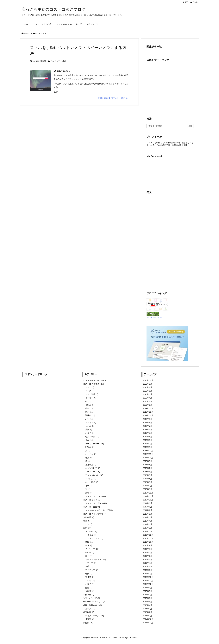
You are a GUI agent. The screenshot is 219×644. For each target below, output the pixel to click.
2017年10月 (148, 500)
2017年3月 (147, 524)
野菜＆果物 (92, 437)
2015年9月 (147, 588)
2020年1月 (147, 405)
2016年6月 (147, 556)
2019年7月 (147, 426)
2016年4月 (147, 563)
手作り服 (89, 595)
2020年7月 (147, 387)
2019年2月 (147, 444)
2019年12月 (148, 408)
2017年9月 (147, 503)
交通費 (90, 577)
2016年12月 (148, 535)
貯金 (89, 588)
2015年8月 (147, 591)
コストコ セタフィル (94, 496)
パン (89, 419)
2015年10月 (148, 584)
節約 (64, 61)
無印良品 (89, 517)
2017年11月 (148, 496)
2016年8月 (147, 549)
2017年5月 (147, 517)
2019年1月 (147, 447)
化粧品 (90, 405)
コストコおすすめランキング (98, 510)
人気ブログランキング (154, 317)
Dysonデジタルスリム (94, 602)
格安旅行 (89, 612)
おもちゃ (91, 454)
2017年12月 (148, 493)
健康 (89, 545)
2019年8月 (147, 422)
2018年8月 (147, 465)
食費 (89, 566)
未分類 (88, 623)
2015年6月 (147, 598)
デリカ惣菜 (92, 394)
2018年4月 (147, 479)
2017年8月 (147, 507)
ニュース (89, 609)
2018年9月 (147, 461)
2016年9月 (147, 545)
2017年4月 (147, 521)
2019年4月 (147, 437)
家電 (89, 493)
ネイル (92, 535)
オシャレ (91, 531)
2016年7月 (147, 552)
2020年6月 (147, 391)
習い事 (90, 552)
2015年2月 (147, 612)
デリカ (90, 387)
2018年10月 (148, 458)
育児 (87, 521)
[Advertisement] (170, 89)
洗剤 (89, 412)
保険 (89, 574)
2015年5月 (147, 602)
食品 (89, 440)
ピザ (89, 486)
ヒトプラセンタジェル (94, 380)
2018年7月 (147, 468)
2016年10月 (148, 542)
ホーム (27, 33)
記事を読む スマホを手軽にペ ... (114, 98)
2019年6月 (147, 429)
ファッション (95, 538)
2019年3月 (147, 440)
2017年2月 (147, 528)
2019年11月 (148, 412)
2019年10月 (148, 415)
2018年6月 (147, 472)
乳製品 (90, 447)
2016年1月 (147, 574)
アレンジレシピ (94, 475)
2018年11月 (148, 454)
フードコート (93, 472)
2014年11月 (148, 623)
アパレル (91, 479)
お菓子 (90, 433)
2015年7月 (147, 595)
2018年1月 (147, 489)
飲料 (89, 408)
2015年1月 (147, 616)
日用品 (90, 426)
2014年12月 (148, 619)
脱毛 (89, 556)
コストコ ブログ (92, 500)
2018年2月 (147, 486)
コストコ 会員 (92, 507)
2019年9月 (147, 419)
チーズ (90, 391)
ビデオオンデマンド (96, 559)
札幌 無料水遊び (93, 605)
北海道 (90, 619)
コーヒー (91, 398)
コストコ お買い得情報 (95, 514)
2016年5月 (147, 559)
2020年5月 (147, 394)
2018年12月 (148, 451)
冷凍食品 (91, 465)
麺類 (89, 429)
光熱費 (90, 591)
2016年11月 (148, 538)
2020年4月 (147, 398)
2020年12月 (148, 380)
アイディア (55, 61)
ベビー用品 (92, 482)
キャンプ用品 (93, 468)
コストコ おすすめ (94, 384)
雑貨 (89, 458)
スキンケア (92, 549)
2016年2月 (147, 570)
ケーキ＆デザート (95, 444)
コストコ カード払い (95, 503)
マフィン (91, 422)
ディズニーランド (95, 616)
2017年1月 (147, 531)
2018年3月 (147, 482)
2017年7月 (147, 510)
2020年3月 (147, 401)
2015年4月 (147, 605)
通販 (89, 542)
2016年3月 (147, 566)
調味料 (90, 415)
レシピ (90, 581)
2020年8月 (147, 384)
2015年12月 (148, 577)
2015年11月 (148, 581)
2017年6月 (147, 514)
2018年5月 (147, 475)
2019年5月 (147, 433)
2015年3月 (147, 609)
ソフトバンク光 (92, 598)
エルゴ (88, 524)
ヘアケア (91, 563)
